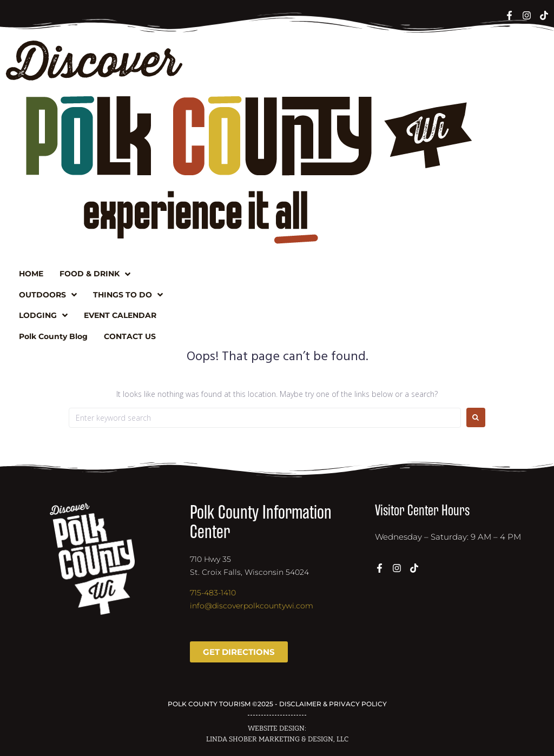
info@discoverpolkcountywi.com (252, 606)
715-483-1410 (213, 593)
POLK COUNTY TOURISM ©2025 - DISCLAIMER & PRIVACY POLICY (277, 704)
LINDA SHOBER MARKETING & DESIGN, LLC (277, 739)
